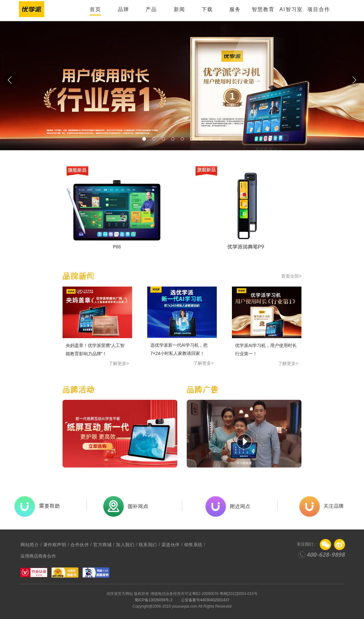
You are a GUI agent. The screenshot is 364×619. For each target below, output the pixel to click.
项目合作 (319, 9)
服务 (235, 9)
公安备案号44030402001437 (205, 600)
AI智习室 (291, 9)
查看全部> (291, 276)
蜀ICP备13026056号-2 (154, 600)
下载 (207, 9)
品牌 (124, 9)
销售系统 (193, 545)
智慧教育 (263, 9)
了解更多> (119, 363)
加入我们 (125, 545)
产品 (151, 9)
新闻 (179, 9)
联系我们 (148, 545)
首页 (95, 9)
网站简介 (30, 545)
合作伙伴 (80, 545)
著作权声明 (55, 545)
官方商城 (102, 545)
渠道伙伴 (171, 545)
